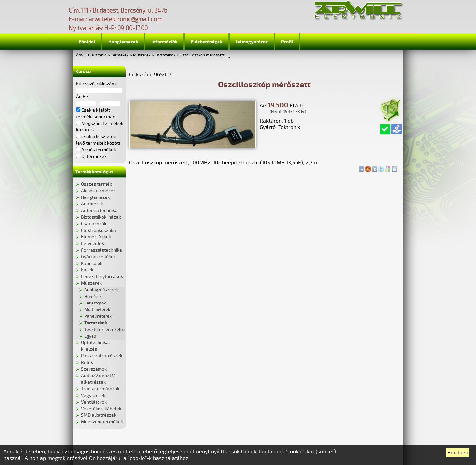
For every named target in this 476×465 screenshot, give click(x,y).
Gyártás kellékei (98, 257)
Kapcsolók (92, 263)
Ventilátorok (94, 402)
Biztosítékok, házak (101, 217)
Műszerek (142, 55)
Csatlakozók (94, 224)
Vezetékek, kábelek (101, 409)
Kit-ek (87, 270)
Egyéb (90, 336)
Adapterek (92, 204)
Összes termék (97, 184)
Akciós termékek (98, 191)
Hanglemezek (123, 42)
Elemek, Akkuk (96, 237)
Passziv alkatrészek (102, 356)
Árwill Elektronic (91, 55)
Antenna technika (99, 211)
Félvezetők (93, 244)
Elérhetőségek (207, 42)
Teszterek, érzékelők (105, 330)
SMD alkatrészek (99, 415)
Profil (287, 42)
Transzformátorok (100, 389)
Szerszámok (94, 369)
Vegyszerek (93, 395)
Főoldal (87, 42)
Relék (87, 362)
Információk (164, 42)
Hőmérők (93, 297)
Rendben (458, 453)
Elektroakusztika (99, 230)
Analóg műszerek (101, 290)
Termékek (120, 55)
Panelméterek (98, 316)
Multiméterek (97, 310)
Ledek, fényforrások (102, 277)
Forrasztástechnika (101, 250)
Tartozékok (165, 55)
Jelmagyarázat (252, 42)
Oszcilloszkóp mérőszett (202, 55)
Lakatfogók (95, 303)
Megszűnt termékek (102, 422)
